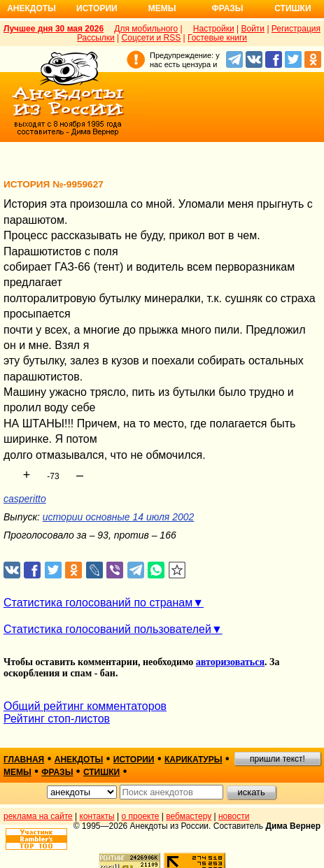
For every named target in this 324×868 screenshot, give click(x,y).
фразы (57, 772)
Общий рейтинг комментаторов (85, 706)
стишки (101, 772)
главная (24, 760)
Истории (97, 8)
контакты (97, 816)
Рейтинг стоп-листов (57, 719)
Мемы (162, 8)
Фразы (227, 8)
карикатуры (193, 760)
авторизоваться (230, 662)
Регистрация (296, 29)
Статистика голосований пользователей (107, 629)
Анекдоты (31, 8)
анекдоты (79, 760)
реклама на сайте (38, 816)
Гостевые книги (217, 38)
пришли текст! (277, 759)
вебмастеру (189, 816)
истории (134, 760)
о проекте (141, 816)
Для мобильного (146, 29)
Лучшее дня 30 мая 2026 (54, 29)
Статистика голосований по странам (98, 603)
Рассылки (96, 38)
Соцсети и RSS (152, 38)
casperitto (25, 499)
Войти (253, 29)
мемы (17, 772)
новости (234, 816)
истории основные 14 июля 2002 (118, 517)
